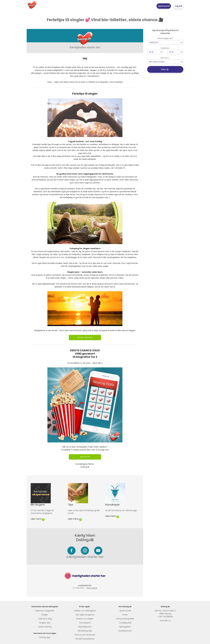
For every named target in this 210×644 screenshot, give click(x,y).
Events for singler (85, 619)
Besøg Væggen (85, 337)
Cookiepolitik (125, 623)
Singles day (45, 623)
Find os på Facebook (85, 635)
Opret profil (164, 6)
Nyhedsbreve (85, 627)
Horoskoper (85, 623)
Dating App (45, 637)
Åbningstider (92, 588)
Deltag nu (85, 457)
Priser (125, 615)
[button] (165, 42)
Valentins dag (45, 619)
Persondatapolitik (125, 619)
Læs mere (38, 519)
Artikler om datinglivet (85, 611)
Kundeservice (125, 631)
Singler (45, 615)
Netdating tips (85, 631)
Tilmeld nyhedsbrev (85, 639)
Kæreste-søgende (45, 611)
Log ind (178, 6)
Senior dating (45, 627)
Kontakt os (165, 620)
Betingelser (125, 627)
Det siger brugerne (85, 615)
